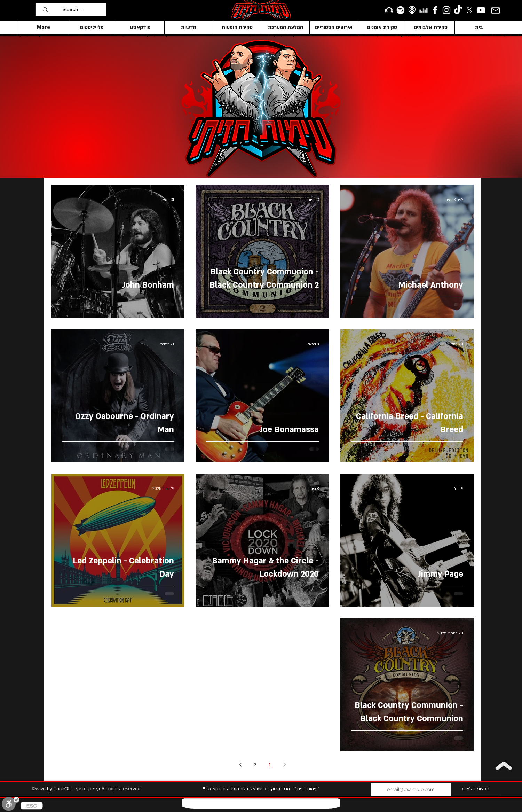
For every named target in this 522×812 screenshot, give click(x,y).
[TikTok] (458, 10)
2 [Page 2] (255, 765)
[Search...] (82, 10)
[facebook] (435, 10)
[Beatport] (389, 10)
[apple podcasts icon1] (412, 10)
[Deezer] (424, 10)
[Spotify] (401, 10)
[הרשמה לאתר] (475, 790)
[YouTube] (481, 10)
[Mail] (495, 10)
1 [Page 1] (270, 765)
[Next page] (240, 765)
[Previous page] (284, 765)
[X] (469, 10)
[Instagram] (446, 10)
